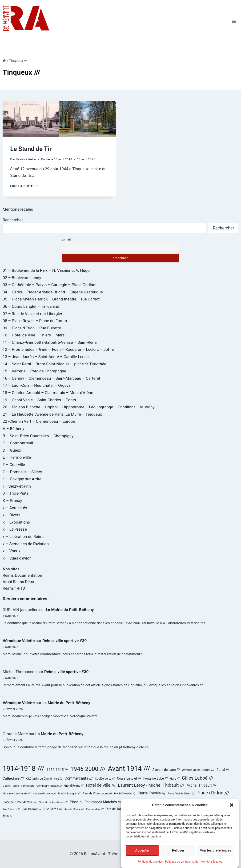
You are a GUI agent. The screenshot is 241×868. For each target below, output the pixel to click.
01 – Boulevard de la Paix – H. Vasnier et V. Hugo (46, 270)
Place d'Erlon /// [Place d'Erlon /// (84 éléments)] (213, 793)
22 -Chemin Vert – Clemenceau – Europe (39, 421)
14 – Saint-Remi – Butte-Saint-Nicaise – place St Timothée (54, 364)
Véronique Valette (19, 641)
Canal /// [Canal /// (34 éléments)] (223, 770)
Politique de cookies (150, 866)
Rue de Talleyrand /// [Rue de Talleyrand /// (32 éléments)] (120, 809)
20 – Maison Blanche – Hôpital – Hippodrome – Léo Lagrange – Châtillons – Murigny (78, 407)
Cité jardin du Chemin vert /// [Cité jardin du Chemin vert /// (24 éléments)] (44, 779)
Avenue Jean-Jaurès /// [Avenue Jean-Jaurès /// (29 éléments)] (198, 770)
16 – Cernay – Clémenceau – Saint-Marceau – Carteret (51, 378)
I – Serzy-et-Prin (17, 486)
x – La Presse (15, 529)
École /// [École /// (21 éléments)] (8, 816)
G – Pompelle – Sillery (22, 472)
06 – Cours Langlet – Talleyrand (31, 306)
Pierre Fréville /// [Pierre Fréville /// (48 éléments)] (152, 793)
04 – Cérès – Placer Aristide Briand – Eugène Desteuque (53, 292)
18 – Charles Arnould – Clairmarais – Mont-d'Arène (48, 393)
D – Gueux (12, 450)
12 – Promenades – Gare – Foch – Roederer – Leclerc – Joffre (58, 349)
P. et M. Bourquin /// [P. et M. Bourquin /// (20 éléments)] (69, 794)
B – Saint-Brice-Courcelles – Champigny (38, 436)
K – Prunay (12, 501)
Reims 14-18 (14, 588)
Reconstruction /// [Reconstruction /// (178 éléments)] (209, 801)
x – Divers (11, 515)
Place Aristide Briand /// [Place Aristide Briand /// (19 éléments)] (181, 794)
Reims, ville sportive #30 (64, 641)
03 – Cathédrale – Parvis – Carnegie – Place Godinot (50, 285)
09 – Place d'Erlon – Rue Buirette (32, 328)
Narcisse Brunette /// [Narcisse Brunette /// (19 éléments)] (44, 794)
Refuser (178, 855)
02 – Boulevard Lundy (22, 278)
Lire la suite (24, 186)
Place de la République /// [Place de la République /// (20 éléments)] (53, 802)
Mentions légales (211, 866)
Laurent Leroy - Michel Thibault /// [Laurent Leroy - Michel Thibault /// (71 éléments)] (151, 785)
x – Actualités (15, 508)
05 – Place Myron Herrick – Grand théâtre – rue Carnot (51, 299)
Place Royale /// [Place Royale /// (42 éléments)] (171, 802)
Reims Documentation (22, 575)
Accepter (142, 855)
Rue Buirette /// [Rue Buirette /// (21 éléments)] (11, 809)
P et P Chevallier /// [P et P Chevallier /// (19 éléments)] (125, 794)
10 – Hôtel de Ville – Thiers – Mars (34, 335)
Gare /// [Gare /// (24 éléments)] (175, 779)
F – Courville (14, 465)
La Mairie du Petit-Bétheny (70, 610)
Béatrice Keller (26, 159)
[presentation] (59, 119)
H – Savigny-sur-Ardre (22, 479)
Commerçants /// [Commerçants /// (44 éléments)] (79, 778)
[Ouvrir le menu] (234, 21)
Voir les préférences (216, 855)
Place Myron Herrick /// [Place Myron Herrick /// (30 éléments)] (140, 802)
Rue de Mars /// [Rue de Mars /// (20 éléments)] (95, 809)
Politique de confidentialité (182, 866)
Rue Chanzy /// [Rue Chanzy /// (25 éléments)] (32, 809)
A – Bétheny (13, 429)
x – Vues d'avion (17, 558)
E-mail (66, 239)
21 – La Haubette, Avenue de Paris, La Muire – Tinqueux (52, 414)
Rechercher (13, 220)
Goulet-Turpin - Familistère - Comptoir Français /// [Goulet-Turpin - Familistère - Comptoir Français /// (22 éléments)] (32, 786)
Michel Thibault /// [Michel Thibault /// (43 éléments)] (202, 785)
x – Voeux (11, 551)
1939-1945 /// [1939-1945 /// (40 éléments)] (57, 770)
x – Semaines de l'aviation (26, 544)
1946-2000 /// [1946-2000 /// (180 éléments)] (88, 769)
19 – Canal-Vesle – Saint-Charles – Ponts (39, 400)
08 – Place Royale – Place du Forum (35, 321)
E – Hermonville (17, 457)
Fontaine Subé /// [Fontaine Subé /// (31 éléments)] (156, 778)
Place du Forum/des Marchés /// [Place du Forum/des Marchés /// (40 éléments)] (96, 802)
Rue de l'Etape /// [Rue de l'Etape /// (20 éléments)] (74, 809)
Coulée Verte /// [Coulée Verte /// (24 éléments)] (105, 779)
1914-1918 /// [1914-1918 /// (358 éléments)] (23, 769)
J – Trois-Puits (16, 493)
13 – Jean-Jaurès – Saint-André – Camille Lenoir (46, 357)
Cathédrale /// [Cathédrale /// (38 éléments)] (13, 778)
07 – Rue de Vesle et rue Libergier (32, 314)
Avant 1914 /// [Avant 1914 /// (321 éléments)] (129, 769)
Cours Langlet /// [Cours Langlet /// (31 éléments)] (129, 778)
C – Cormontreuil (18, 443)
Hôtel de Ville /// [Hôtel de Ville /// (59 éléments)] (101, 785)
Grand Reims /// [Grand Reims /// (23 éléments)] (74, 786)
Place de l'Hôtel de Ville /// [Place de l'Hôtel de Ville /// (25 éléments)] (19, 802)
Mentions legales (18, 209)
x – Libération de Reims (24, 537)
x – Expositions (16, 522)
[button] (232, 809)
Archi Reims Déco (18, 582)
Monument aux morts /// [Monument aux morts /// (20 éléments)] (17, 794)
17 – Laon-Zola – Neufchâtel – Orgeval (37, 385)
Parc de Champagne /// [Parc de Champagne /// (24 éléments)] (97, 793)
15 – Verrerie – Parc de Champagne (34, 371)
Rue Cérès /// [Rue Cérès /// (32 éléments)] (53, 809)
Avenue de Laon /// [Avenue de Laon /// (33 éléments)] (166, 770)
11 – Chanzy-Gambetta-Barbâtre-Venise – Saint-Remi (50, 342)
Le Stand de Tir (31, 149)
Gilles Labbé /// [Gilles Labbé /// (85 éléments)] (198, 778)
